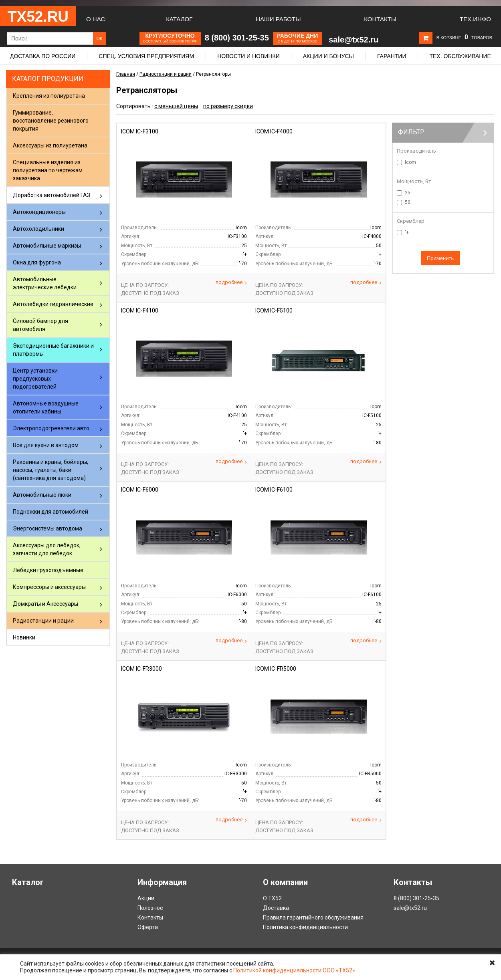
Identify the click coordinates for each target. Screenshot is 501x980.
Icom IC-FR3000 (141, 669)
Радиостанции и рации (43, 621)
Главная (126, 74)
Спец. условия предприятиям (146, 56)
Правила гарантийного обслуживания (313, 917)
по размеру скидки (228, 106)
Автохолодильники (38, 229)
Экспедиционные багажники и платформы (53, 350)
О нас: (96, 19)
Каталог (179, 19)
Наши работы (278, 19)
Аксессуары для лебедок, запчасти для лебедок (47, 549)
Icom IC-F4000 (274, 131)
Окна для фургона (37, 262)
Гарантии (392, 56)
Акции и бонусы (328, 56)
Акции (146, 898)
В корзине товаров (464, 38)
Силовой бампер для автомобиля (40, 325)
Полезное (150, 908)
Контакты (380, 19)
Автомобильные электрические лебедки (45, 283)
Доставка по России (43, 56)
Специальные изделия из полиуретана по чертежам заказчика (48, 170)
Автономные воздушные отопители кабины (46, 407)
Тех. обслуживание (460, 56)
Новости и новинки (248, 56)
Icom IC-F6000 (140, 490)
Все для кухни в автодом (46, 445)
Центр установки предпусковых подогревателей (35, 379)
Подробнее (231, 282)
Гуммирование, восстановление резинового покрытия (51, 121)
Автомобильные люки (42, 495)
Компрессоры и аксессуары (49, 587)
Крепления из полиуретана (49, 96)
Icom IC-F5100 (274, 311)
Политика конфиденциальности (305, 927)
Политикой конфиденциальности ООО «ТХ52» (294, 970)
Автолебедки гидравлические (53, 304)
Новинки (24, 637)
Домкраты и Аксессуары (45, 604)
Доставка (276, 908)
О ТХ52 (272, 898)
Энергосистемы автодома (47, 528)
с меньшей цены (176, 106)
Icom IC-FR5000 (276, 669)
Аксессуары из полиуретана (50, 145)
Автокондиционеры (39, 212)
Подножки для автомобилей (51, 512)
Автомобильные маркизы (47, 246)
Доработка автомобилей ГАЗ (52, 195)
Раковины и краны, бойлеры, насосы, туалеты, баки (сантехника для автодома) (51, 470)
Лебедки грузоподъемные (48, 570)
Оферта (148, 927)
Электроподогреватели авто (51, 428)
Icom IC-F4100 (140, 311)
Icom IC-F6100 (274, 490)
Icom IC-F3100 (140, 131)
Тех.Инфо (475, 19)
